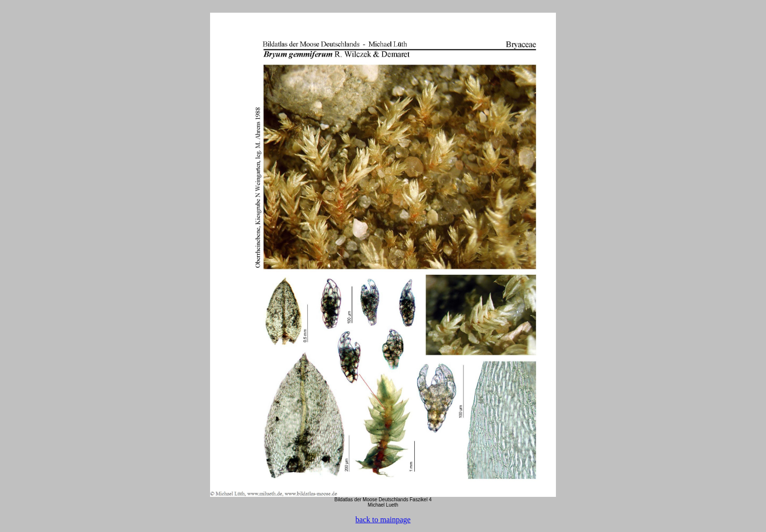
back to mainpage (383, 520)
